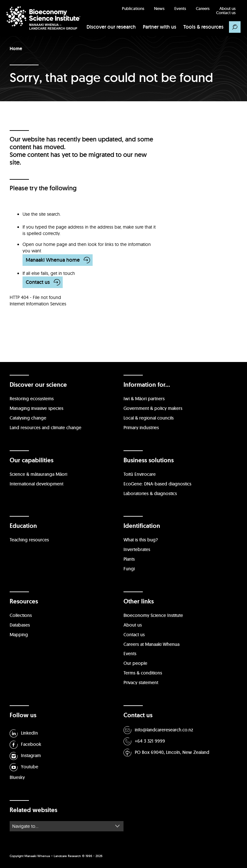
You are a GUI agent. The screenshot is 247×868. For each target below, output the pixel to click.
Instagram (25, 756)
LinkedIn (24, 733)
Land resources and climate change (46, 428)
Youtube (24, 767)
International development (37, 484)
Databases (20, 625)
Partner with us (160, 27)
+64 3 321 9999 (144, 741)
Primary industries (141, 428)
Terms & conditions (143, 673)
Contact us (226, 13)
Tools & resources (203, 27)
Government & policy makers (153, 408)
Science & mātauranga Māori (38, 474)
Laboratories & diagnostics (150, 493)
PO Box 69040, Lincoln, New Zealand (166, 753)
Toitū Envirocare (140, 474)
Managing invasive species (37, 408)
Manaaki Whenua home (53, 260)
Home (16, 49)
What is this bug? (141, 540)
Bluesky (17, 777)
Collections (21, 615)
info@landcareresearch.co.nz (158, 730)
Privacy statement (141, 683)
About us (228, 9)
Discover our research (111, 27)
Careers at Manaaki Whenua (151, 644)
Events (180, 9)
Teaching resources (29, 540)
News (159, 9)
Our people (135, 663)
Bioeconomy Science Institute (153, 615)
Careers (203, 9)
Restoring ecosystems (32, 399)
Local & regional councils (149, 418)
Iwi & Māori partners (144, 399)
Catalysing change (28, 418)
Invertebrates (137, 549)
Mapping (19, 635)
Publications (133, 9)
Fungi (129, 569)
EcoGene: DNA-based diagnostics (157, 484)
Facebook (25, 745)
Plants (129, 559)
